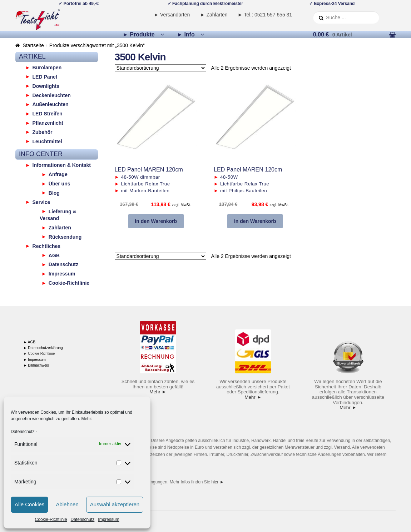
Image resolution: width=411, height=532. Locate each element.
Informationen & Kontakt (62, 165)
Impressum (108, 519)
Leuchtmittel (47, 141)
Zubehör (43, 132)
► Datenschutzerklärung (43, 348)
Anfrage (58, 174)
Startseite (33, 45)
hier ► (218, 482)
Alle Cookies (29, 504)
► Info (186, 34)
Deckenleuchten (52, 95)
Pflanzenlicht (48, 123)
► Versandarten (172, 15)
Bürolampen (47, 68)
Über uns (60, 184)
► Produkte (139, 34)
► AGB (29, 342)
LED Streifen (48, 114)
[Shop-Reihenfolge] (160, 68)
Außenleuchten (51, 104)
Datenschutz (23, 432)
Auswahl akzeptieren (115, 504)
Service (41, 202)
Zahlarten (60, 228)
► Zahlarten (214, 15)
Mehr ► (158, 392)
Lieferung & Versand (58, 215)
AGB (54, 255)
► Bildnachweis (36, 365)
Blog (54, 193)
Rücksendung (65, 237)
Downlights (46, 86)
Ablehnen (67, 504)
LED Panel (45, 76)
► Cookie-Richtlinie (39, 354)
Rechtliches (47, 246)
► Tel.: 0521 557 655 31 (265, 15)
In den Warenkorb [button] (156, 221)
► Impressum (35, 360)
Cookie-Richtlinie (51, 519)
